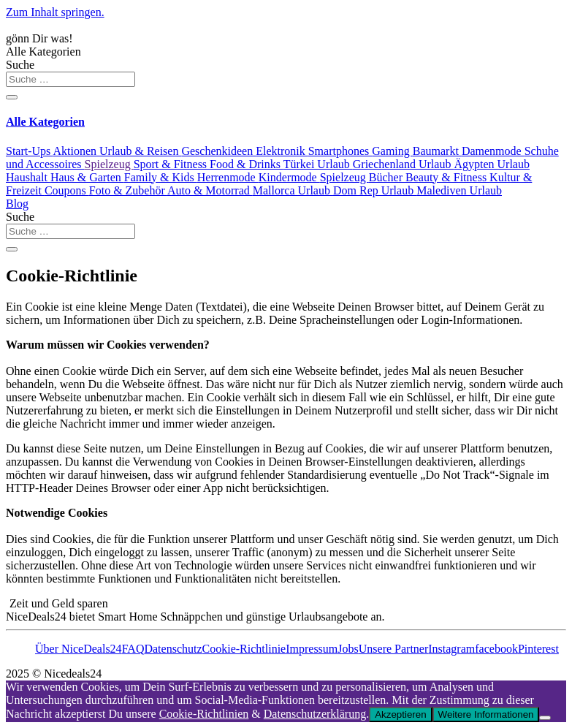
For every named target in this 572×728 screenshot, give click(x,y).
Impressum (312, 649)
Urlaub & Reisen (140, 151)
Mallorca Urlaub (293, 190)
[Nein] (545, 718)
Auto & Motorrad (210, 190)
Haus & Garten (87, 177)
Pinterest (538, 649)
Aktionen (76, 151)
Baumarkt (437, 151)
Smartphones (340, 151)
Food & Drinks (247, 164)
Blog (17, 204)
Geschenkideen (218, 151)
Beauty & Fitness (447, 177)
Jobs (348, 649)
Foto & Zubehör (128, 190)
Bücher (387, 177)
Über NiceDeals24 (79, 649)
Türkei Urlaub (318, 164)
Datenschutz (173, 649)
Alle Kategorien (43, 52)
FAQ (133, 649)
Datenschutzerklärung (315, 714)
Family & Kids (161, 177)
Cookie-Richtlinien (204, 714)
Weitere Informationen (486, 714)
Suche (20, 65)
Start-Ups (29, 151)
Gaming (392, 151)
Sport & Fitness (172, 164)
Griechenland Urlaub (404, 164)
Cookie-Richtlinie (244, 649)
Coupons (67, 190)
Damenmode (493, 151)
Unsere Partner (394, 649)
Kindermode (289, 177)
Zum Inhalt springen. (55, 12)
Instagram (451, 649)
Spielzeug (109, 164)
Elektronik (282, 151)
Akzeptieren (400, 714)
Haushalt (28, 177)
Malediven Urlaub (459, 190)
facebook (496, 649)
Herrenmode (228, 177)
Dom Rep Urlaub (375, 190)
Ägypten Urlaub (492, 164)
